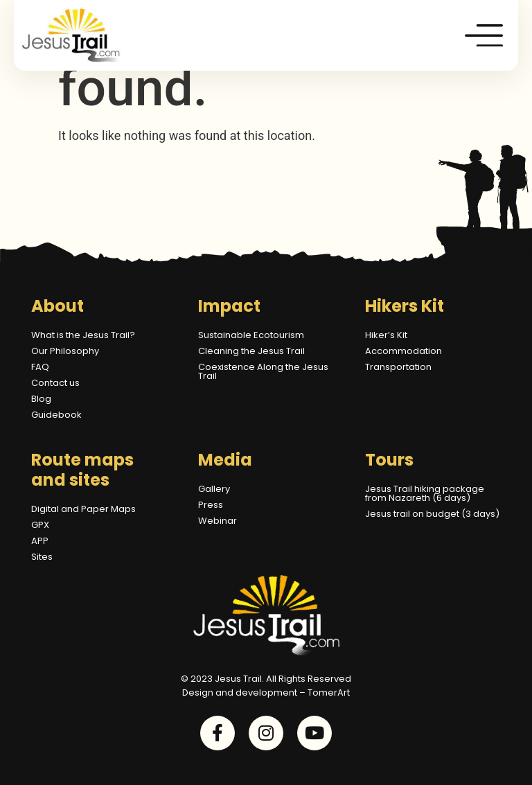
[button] (485, 35)
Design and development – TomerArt (266, 693)
